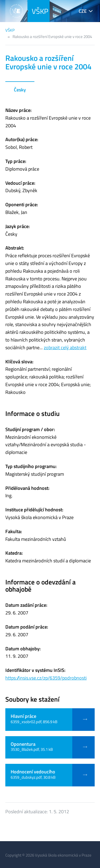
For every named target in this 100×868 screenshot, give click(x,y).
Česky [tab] (20, 90)
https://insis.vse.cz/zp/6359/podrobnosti (46, 678)
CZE (83, 11)
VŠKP (40, 11)
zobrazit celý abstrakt (65, 347)
